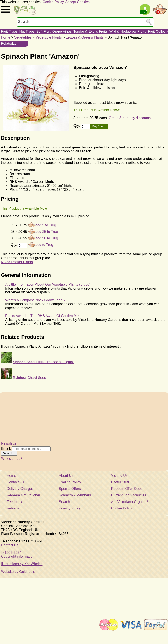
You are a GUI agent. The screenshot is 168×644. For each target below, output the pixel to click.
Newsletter (9, 443)
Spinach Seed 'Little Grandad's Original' (43, 362)
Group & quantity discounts (130, 118)
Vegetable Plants (49, 37)
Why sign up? (12, 459)
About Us (66, 476)
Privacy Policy (70, 508)
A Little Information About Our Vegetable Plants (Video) (48, 284)
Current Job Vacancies (129, 495)
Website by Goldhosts (18, 572)
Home (6, 37)
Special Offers (70, 489)
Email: (6, 449)
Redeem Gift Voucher (24, 495)
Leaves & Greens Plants (85, 37)
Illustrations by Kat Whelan (22, 564)
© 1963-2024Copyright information (18, 555)
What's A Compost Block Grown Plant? (35, 300)
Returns (13, 508)
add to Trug (44, 245)
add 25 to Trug (47, 232)
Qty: (77, 126)
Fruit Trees (9, 32)
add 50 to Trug (47, 238)
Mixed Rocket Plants (17, 262)
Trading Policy (70, 482)
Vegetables (23, 37)
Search (64, 502)
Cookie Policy (53, 2)
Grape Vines (62, 32)
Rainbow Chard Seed (29, 378)
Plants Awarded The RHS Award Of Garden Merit (43, 316)
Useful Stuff (120, 482)
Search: (24, 22)
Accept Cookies (78, 2)
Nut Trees (27, 32)
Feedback (14, 502)
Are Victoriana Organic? (130, 502)
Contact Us (15, 482)
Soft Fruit (43, 32)
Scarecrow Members (75, 495)
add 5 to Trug (46, 225)
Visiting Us (119, 476)
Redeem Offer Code (127, 489)
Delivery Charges (20, 489)
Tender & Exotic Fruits (90, 32)
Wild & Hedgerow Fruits (128, 32)
